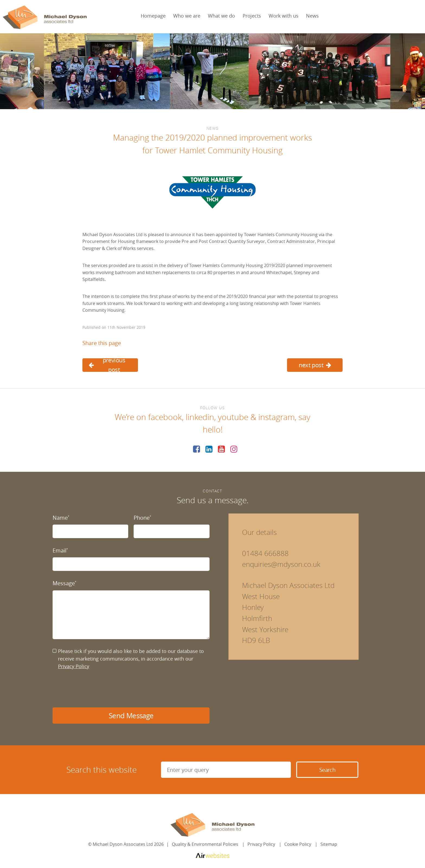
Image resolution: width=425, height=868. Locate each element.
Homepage (153, 16)
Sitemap (329, 844)
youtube (233, 417)
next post (315, 365)
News (312, 16)
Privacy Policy (74, 666)
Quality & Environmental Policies (205, 844)
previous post (107, 365)
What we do (221, 16)
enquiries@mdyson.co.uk (281, 564)
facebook (165, 417)
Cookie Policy (298, 844)
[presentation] (94, 689)
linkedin (200, 417)
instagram (276, 417)
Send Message (131, 716)
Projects (252, 16)
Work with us (284, 16)
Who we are (187, 16)
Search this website (102, 770)
